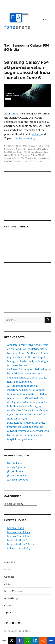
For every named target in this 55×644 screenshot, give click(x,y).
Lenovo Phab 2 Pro (18, 536)
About (8, 584)
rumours (16, 114)
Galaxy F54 (21, 149)
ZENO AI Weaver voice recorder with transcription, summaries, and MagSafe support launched (28, 435)
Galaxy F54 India (12, 155)
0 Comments (37, 161)
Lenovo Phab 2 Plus (18, 532)
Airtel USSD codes (18, 480)
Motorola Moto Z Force (21, 544)
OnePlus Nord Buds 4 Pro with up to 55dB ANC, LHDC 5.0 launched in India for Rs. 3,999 (28, 415)
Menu (46, 19)
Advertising (11, 598)
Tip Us (8, 613)
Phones (9, 570)
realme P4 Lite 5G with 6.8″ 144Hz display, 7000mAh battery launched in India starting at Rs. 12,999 (28, 402)
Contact (9, 605)
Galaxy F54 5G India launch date (32, 152)
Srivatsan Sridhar (12, 146)
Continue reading (25, 138)
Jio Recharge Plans (18, 476)
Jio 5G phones (15, 471)
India (40, 146)
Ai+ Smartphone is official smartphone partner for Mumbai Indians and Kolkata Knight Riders (27, 390)
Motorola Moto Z (17, 540)
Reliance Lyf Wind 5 (19, 548)
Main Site (10, 562)
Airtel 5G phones (17, 467)
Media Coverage (14, 591)
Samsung (9, 149)
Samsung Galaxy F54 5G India (18, 158)
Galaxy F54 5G (34, 149)
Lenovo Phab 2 (16, 528)
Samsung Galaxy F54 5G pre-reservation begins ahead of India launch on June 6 (27, 70)
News (46, 146)
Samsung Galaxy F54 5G (32, 155)
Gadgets (9, 577)
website (36, 134)
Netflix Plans (15, 463)
